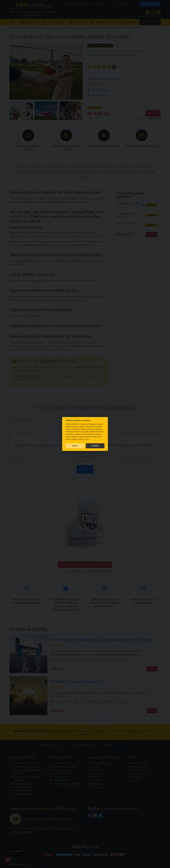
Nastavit (75, 446)
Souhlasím (95, 446)
